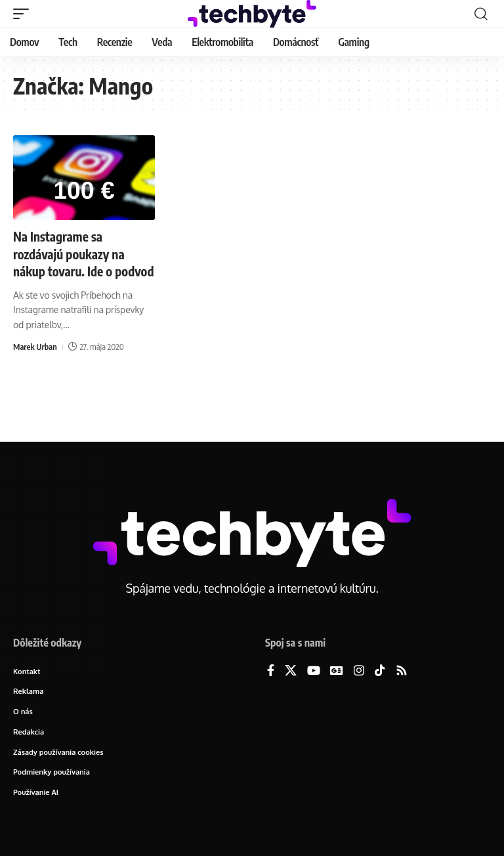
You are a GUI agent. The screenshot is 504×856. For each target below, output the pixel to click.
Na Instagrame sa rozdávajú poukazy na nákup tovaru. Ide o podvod (72, 262)
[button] (24, 14)
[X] (291, 671)
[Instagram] (359, 671)
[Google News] (337, 671)
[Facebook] (271, 671)
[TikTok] (380, 671)
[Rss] (402, 671)
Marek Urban (35, 363)
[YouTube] (314, 671)
